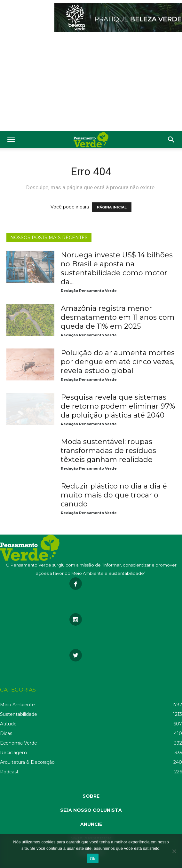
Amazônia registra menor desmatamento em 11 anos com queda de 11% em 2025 (118, 317)
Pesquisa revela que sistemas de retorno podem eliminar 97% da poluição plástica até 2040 (118, 406)
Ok (93, 859)
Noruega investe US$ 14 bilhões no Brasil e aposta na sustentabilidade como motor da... (117, 268)
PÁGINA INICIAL (112, 207)
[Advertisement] (91, 83)
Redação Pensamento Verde (89, 291)
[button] (171, 140)
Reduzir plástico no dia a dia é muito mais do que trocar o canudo (114, 495)
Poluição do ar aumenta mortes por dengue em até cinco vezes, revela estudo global (118, 362)
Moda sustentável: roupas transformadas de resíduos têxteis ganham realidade (108, 451)
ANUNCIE (91, 824)
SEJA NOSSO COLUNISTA (91, 810)
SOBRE (91, 796)
